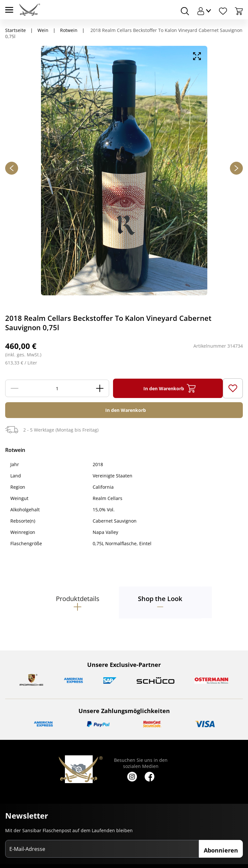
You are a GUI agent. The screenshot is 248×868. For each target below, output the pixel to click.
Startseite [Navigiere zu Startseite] (15, 30)
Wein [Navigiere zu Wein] (43, 30)
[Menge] (57, 388)
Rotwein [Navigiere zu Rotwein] (69, 30)
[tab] (77, 602)
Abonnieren (221, 850)
